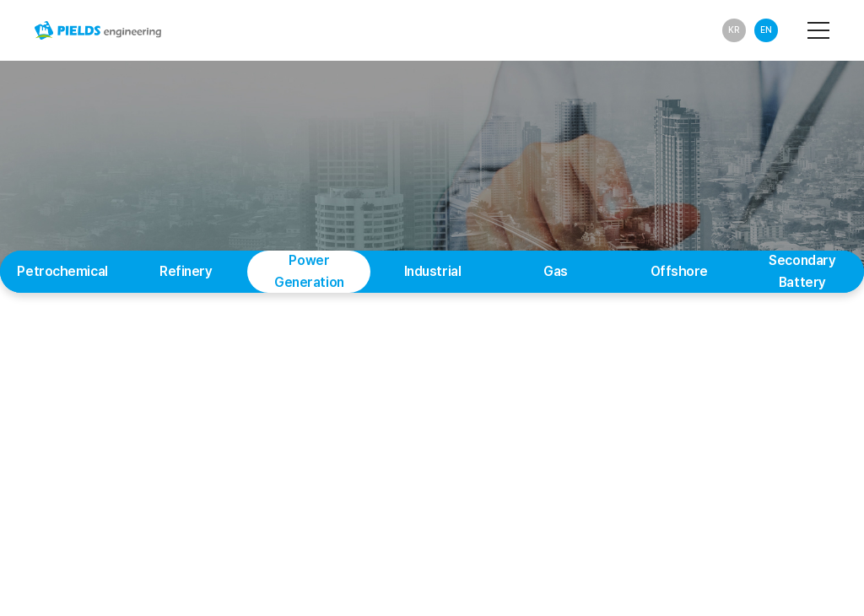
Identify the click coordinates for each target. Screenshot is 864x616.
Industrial (433, 271)
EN (766, 30)
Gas (556, 271)
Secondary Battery (802, 271)
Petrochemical (62, 271)
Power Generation (309, 271)
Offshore (680, 271)
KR (734, 30)
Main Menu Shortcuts (0, 0)
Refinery (186, 271)
